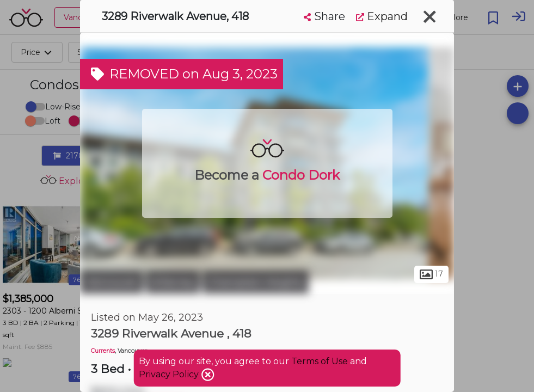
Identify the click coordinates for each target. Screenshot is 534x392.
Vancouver (112, 282)
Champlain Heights (256, 282)
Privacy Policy (170, 374)
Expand (382, 16)
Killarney (173, 282)
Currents (103, 351)
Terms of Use (320, 361)
